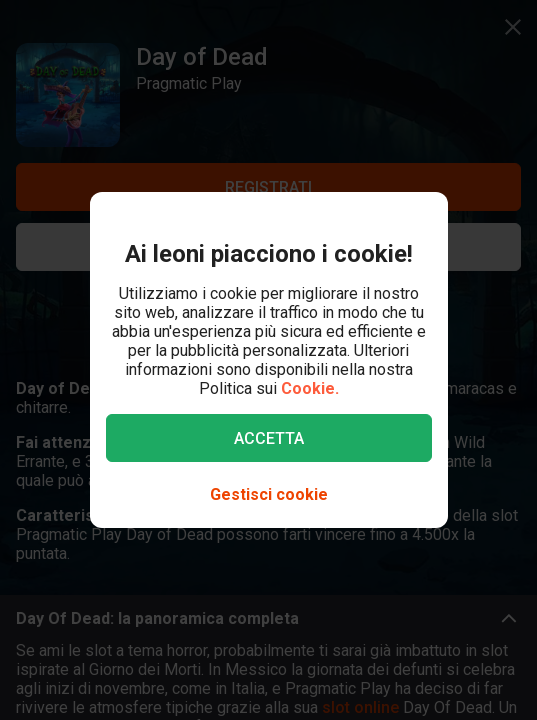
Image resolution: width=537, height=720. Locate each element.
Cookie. (310, 388)
